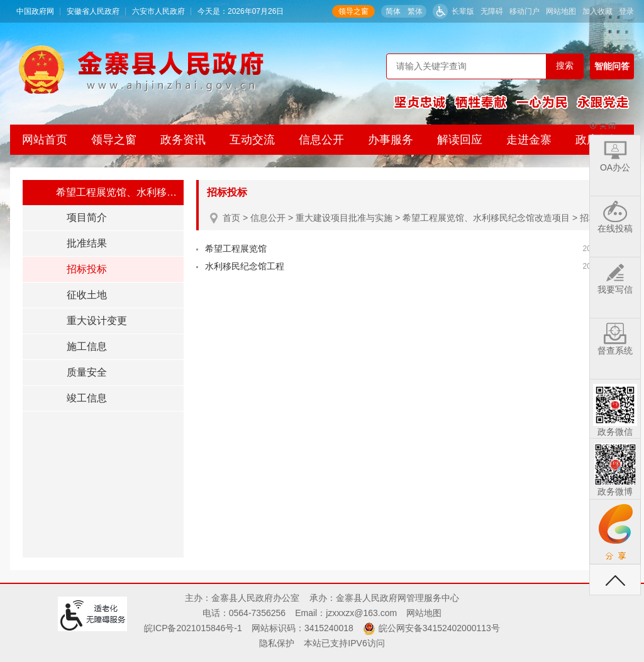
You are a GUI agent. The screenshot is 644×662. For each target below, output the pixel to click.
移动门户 (525, 11)
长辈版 (463, 11)
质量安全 (87, 372)
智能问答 (612, 66)
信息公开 (321, 140)
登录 (626, 11)
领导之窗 (353, 11)
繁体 (415, 11)
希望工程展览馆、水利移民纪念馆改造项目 (486, 218)
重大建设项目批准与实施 (344, 218)
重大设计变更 (97, 321)
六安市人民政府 (158, 11)
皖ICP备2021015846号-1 (193, 628)
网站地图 (561, 11)
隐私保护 (277, 643)
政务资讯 (183, 140)
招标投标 (87, 269)
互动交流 (252, 140)
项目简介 (87, 217)
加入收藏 (597, 11)
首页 (231, 218)
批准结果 (87, 243)
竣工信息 (87, 398)
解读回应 (460, 140)
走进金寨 (529, 140)
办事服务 (391, 140)
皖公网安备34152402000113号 (439, 628)
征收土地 (87, 295)
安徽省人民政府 (93, 11)
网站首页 (45, 140)
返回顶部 (615, 580)
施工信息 (87, 346)
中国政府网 (35, 11)
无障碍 (492, 11)
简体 (393, 11)
